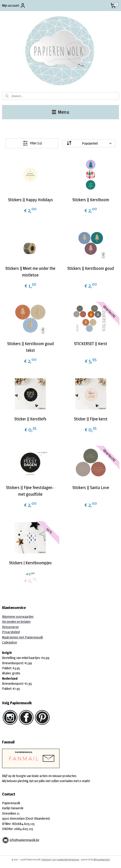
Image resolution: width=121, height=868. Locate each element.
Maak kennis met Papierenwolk (23, 637)
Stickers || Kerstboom (91, 200)
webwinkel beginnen (68, 859)
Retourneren (10, 627)
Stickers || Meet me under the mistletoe (30, 272)
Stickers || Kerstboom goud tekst (30, 347)
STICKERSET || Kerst (91, 344)
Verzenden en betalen (16, 622)
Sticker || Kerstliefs (30, 419)
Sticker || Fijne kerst (91, 419)
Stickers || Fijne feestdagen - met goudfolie (30, 491)
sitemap (46, 859)
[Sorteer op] (89, 143)
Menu (61, 112)
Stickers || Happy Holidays (30, 200)
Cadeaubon (10, 642)
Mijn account (14, 6)
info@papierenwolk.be (24, 840)
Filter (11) (32, 143)
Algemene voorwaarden (18, 616)
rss (54, 859)
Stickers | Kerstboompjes (30, 563)
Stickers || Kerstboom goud (91, 268)
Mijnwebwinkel (102, 859)
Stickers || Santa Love (91, 488)
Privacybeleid (11, 632)
